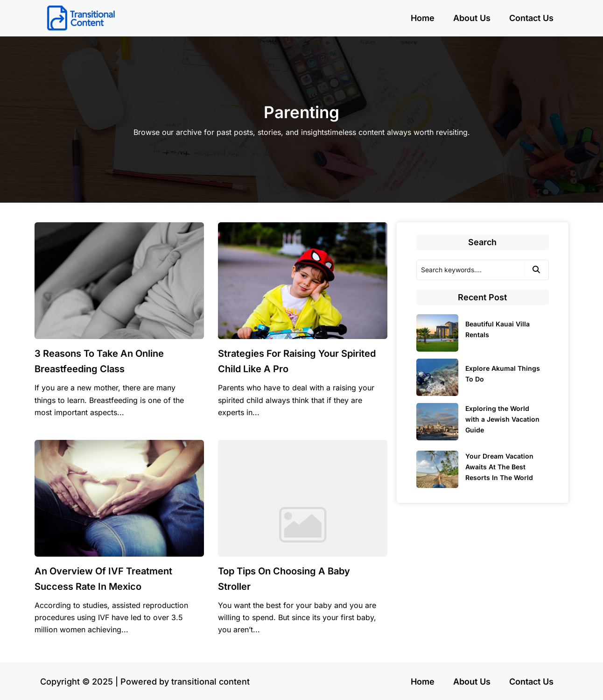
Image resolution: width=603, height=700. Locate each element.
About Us (472, 18)
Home (423, 18)
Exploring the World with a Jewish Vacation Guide (502, 419)
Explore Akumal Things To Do (503, 374)
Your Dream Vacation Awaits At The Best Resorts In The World (499, 467)
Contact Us (531, 18)
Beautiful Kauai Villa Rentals (498, 329)
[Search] (470, 270)
